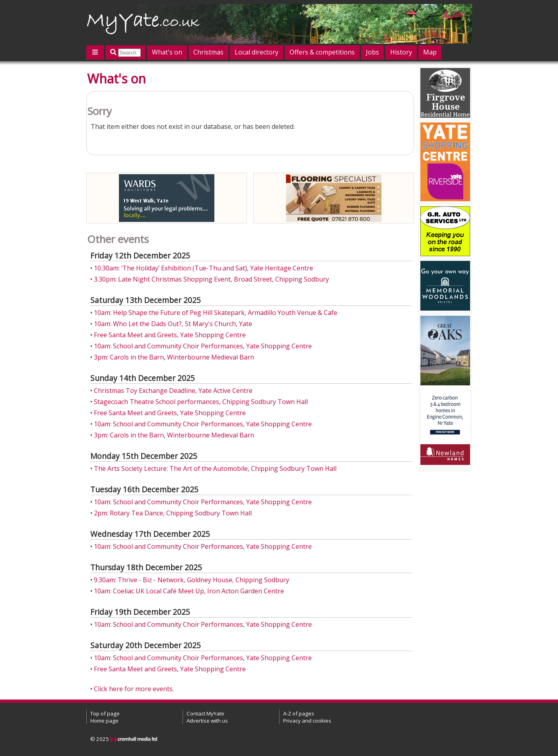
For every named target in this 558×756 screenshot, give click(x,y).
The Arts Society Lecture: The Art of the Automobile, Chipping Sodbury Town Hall (215, 468)
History (401, 52)
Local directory (257, 52)
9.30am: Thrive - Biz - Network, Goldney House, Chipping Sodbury (192, 580)
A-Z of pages (299, 713)
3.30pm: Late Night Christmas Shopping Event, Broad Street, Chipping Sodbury (211, 279)
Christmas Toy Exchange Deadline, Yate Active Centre (173, 391)
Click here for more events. (134, 689)
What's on (167, 52)
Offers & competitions (322, 52)
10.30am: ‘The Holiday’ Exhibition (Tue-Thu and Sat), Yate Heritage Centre (203, 268)
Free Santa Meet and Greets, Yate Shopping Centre (170, 335)
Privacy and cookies (307, 721)
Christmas (208, 52)
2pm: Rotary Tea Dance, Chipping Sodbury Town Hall (173, 513)
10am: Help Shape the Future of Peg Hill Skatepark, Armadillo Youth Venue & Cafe (216, 313)
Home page (104, 721)
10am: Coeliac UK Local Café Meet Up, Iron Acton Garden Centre (189, 591)
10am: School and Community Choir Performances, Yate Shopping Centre (203, 346)
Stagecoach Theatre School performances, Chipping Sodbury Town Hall (201, 402)
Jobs (372, 52)
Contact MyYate (205, 713)
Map (430, 52)
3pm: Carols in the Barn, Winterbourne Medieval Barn (174, 357)
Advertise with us (207, 721)
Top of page (105, 713)
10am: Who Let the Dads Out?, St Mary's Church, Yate (173, 324)
